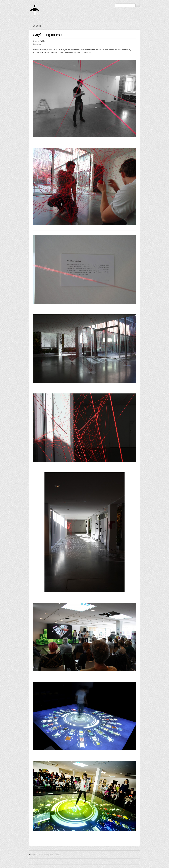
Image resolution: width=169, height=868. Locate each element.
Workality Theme (49, 855)
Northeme (59, 855)
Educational (37, 44)
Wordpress (40, 855)
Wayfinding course (47, 35)
